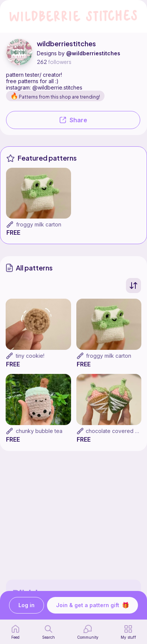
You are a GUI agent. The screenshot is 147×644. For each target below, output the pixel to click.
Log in (27, 605)
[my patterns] (128, 632)
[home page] (15, 632)
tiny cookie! (30, 356)
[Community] (88, 632)
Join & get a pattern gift (92, 605)
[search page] (48, 632)
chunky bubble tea (39, 431)
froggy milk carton (39, 224)
